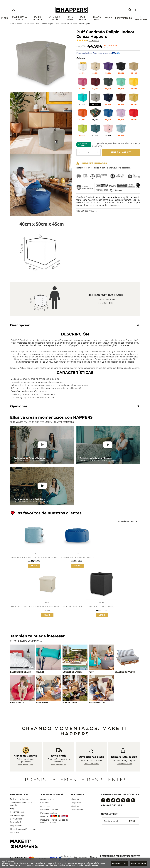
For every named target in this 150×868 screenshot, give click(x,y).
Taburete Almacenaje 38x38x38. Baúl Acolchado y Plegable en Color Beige (47, 609)
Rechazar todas (138, 864)
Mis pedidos (76, 803)
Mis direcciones (78, 810)
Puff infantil (17, 705)
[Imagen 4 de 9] (101, 659)
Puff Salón (42, 705)
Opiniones (94, 42)
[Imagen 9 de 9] (101, 690)
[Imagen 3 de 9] (75, 659)
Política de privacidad (50, 810)
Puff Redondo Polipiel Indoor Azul (77, 559)
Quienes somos (47, 799)
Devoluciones (16, 819)
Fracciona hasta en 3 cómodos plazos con (98, 54)
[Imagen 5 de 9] (127, 659)
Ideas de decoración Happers (23, 829)
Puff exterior (70, 705)
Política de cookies (49, 813)
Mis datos (75, 806)
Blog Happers (16, 826)
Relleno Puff (15, 822)
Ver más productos (128, 522)
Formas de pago (17, 815)
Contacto (44, 803)
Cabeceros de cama (21, 674)
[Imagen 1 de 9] (23, 659)
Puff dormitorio (97, 705)
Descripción (20, 326)
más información (26, 765)
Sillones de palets (125, 674)
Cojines (40, 674)
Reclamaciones (17, 812)
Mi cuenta (75, 799)
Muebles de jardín (72, 674)
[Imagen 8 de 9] (75, 690)
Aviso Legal (45, 806)
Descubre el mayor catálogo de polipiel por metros (54, 821)
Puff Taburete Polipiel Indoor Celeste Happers (34, 559)
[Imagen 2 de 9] (49, 659)
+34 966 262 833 (112, 805)
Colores (81, 59)
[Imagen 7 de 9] (49, 690)
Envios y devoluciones (20, 799)
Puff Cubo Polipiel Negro (102, 609)
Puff (91, 674)
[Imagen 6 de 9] (23, 690)
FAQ (12, 809)
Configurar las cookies (89, 865)
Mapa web (15, 833)
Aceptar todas (119, 864)
